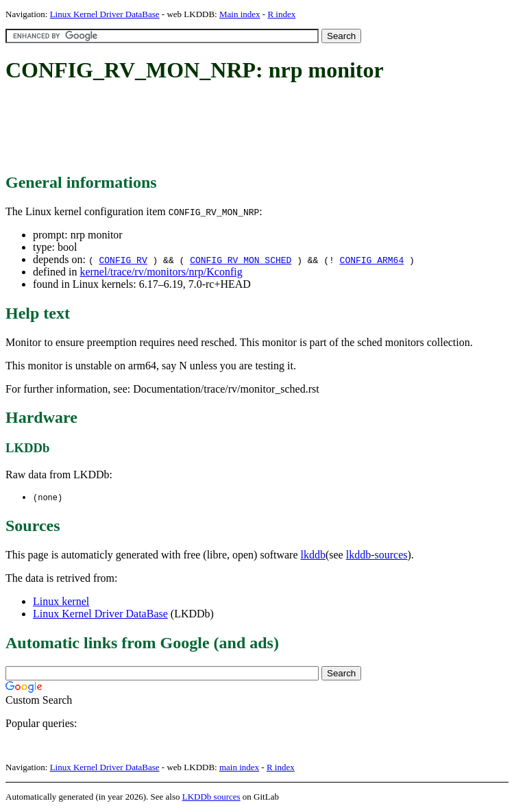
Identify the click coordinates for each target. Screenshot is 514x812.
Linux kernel (61, 602)
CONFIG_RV (123, 260)
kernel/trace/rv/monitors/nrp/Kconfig (161, 272)
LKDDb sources (211, 797)
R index (281, 14)
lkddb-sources (377, 555)
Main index (240, 14)
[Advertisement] (255, 129)
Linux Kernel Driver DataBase (105, 14)
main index (239, 768)
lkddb (313, 555)
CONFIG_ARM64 (372, 260)
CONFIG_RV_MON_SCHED (241, 260)
